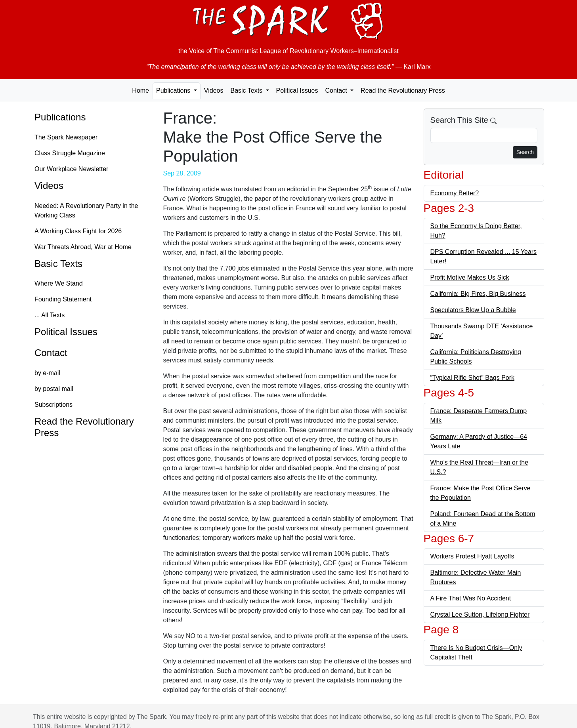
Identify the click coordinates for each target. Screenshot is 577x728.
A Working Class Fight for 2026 (78, 231)
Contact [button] (337, 91)
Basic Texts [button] (247, 91)
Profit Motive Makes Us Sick (470, 277)
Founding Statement (63, 299)
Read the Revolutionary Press (403, 91)
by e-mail (47, 373)
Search (525, 152)
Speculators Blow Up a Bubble (473, 310)
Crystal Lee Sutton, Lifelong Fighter (480, 615)
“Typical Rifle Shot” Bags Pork (473, 378)
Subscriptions (53, 405)
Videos (214, 91)
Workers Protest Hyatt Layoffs (472, 556)
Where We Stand (59, 283)
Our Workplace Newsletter (71, 169)
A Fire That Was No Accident (471, 598)
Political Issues (297, 91)
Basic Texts (58, 264)
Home (140, 91)
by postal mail (54, 389)
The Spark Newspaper (66, 137)
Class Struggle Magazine (70, 153)
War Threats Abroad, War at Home (83, 247)
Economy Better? (455, 193)
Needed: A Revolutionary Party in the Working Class (86, 211)
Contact (51, 353)
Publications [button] (174, 91)
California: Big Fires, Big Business (478, 294)
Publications (60, 117)
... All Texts (50, 315)
